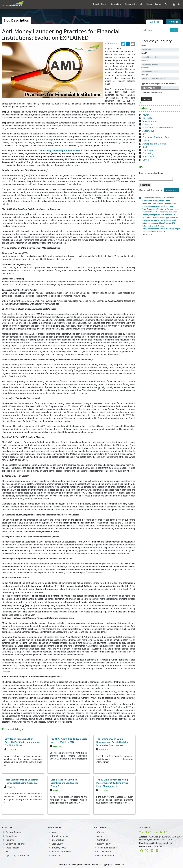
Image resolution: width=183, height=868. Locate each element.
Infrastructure (150, 121)
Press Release (11, 848)
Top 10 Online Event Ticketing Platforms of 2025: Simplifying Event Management (112, 783)
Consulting (116, 4)
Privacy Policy (102, 852)
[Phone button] (166, 4)
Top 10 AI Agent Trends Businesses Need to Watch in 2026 (69, 741)
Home (173, 22)
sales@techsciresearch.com (160, 843)
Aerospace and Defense (154, 144)
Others (146, 160)
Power (146, 115)
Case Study (55, 844)
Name (144, 45)
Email (144, 53)
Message (145, 75)
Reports (8, 840)
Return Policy (102, 844)
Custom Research (13, 832)
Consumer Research (134, 4)
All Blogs (155, 22)
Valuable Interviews (59, 852)
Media (146, 140)
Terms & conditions (105, 848)
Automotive (148, 131)
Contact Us (101, 840)
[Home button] (173, 4)
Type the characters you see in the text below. (159, 84)
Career (99, 832)
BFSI (145, 147)
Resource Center (154, 4)
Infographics (56, 840)
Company (145, 68)
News (52, 832)
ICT (144, 134)
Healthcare (148, 150)
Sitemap (54, 855)
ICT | (111, 43)
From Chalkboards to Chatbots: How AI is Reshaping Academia (21, 781)
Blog (6, 852)
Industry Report (100, 4)
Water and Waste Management (158, 128)
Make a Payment (104, 855)
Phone (145, 60)
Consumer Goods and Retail (157, 137)
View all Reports (171, 190)
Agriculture (148, 157)
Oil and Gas (148, 118)
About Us (100, 836)
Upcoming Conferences (16, 855)
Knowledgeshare (58, 836)
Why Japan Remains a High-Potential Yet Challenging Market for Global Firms (23, 742)
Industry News (57, 848)
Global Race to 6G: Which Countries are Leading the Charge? (64, 783)
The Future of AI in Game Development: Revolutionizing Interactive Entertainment (112, 742)
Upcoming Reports (13, 844)
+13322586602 (157, 847)
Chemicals (148, 124)
